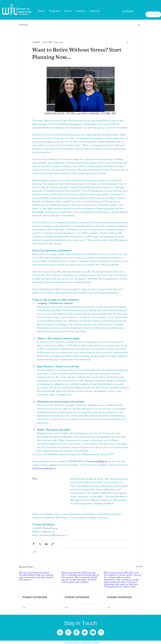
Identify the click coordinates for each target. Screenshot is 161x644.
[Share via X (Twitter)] (40, 544)
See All (139, 566)
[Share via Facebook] (33, 544)
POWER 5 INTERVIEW (35, 597)
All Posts (24, 25)
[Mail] (101, 632)
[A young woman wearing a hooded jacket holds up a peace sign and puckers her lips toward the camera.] (38, 582)
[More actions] (127, 42)
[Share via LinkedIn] (46, 544)
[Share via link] (53, 544)
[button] (139, 25)
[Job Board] (128, 11)
